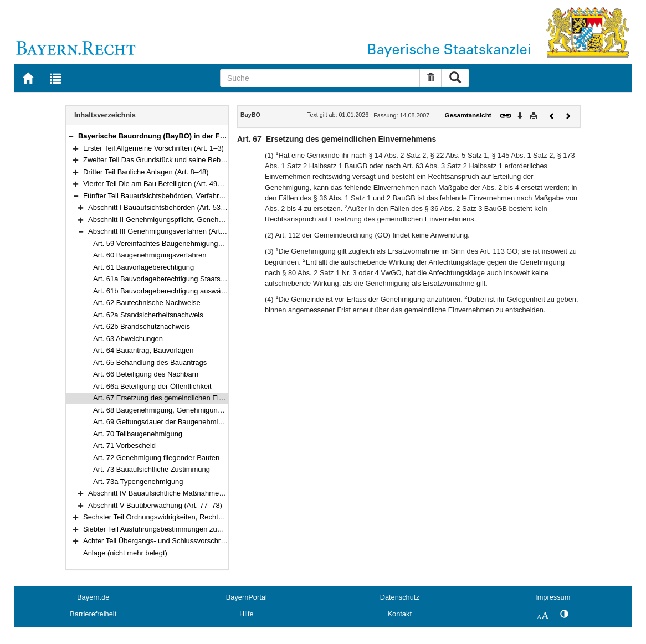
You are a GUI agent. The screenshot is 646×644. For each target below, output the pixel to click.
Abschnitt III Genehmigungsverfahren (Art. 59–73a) (169, 231)
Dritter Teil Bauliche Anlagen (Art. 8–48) (146, 172)
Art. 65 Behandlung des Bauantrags (150, 362)
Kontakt (400, 614)
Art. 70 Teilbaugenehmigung (138, 434)
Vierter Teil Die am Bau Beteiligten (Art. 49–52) (157, 184)
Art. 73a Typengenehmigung (138, 481)
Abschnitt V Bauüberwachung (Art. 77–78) (155, 505)
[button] (71, 136)
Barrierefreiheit (93, 614)
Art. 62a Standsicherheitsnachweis (148, 315)
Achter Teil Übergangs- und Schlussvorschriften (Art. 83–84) (179, 541)
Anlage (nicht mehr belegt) (125, 553)
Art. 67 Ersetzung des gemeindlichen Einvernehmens (178, 398)
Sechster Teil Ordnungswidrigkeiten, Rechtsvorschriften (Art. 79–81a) (193, 517)
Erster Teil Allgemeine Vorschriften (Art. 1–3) (153, 148)
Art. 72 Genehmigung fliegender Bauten (156, 458)
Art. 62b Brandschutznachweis (142, 326)
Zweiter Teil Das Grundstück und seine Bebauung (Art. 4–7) (178, 160)
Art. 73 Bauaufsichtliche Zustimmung (152, 469)
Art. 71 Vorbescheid (124, 445)
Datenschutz (400, 597)
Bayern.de (93, 597)
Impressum (553, 597)
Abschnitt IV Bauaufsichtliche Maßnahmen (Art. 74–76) (175, 493)
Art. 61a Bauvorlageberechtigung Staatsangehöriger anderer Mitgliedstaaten (214, 279)
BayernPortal (247, 597)
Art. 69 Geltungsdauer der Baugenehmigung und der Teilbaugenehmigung (211, 422)
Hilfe (247, 614)
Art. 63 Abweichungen (128, 339)
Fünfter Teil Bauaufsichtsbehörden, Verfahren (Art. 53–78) (175, 196)
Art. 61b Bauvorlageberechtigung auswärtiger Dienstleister (186, 291)
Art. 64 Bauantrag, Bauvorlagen (143, 350)
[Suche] (320, 78)
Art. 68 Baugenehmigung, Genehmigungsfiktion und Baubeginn (194, 410)
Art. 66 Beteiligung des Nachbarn (146, 374)
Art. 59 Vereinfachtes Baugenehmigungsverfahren (173, 243)
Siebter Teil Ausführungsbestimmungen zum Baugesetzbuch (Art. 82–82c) (201, 529)
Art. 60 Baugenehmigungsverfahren (150, 255)
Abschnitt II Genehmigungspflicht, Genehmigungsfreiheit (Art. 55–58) (198, 220)
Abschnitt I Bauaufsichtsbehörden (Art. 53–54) (161, 207)
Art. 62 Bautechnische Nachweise (147, 303)
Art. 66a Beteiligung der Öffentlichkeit (152, 386)
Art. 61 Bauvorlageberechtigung (143, 267)
